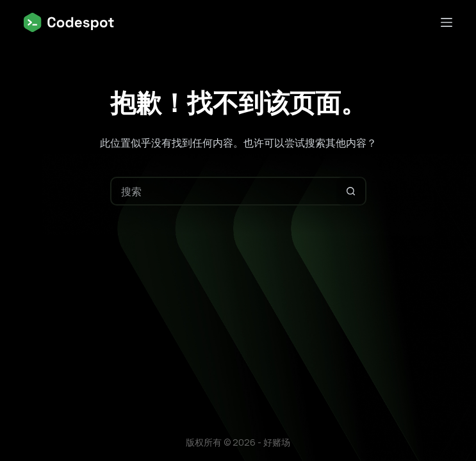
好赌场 (277, 442)
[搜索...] (224, 191)
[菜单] (447, 22)
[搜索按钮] (351, 191)
